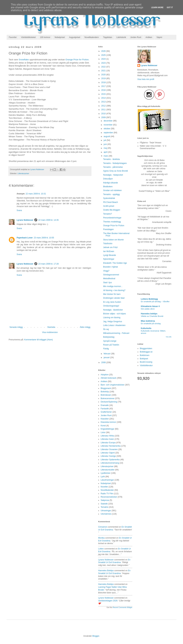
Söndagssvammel (111, 275)
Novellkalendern (92, 37)
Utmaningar (106, 511)
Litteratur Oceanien (109, 449)
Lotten (101, 549)
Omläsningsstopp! (111, 306)
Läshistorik (121, 37)
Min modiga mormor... (113, 286)
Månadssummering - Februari (116, 333)
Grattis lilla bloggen (112, 210)
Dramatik (105, 405)
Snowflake (24, 60)
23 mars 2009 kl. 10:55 (44, 238)
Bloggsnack (106, 388)
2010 (104, 114)
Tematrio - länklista (111, 159)
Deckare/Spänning (109, 402)
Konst (103, 426)
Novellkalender (107, 490)
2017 (104, 86)
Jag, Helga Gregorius (113, 322)
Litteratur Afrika (107, 436)
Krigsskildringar (107, 429)
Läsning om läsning (112, 318)
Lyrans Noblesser (25, 220)
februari (107, 354)
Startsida (51, 327)
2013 (104, 102)
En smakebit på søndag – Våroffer (155, 302)
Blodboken (108, 187)
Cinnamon (103, 527)
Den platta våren (148, 309)
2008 (104, 362)
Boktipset (144, 359)
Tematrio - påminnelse (113, 167)
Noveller (104, 487)
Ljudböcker (106, 473)
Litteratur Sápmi (108, 453)
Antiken (149, 37)
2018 (104, 82)
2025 (104, 55)
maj (106, 148)
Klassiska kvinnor (108, 422)
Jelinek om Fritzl (110, 247)
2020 (104, 75)
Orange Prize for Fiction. (77, 60)
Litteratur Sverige (108, 456)
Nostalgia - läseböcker (113, 310)
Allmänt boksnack (108, 378)
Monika (101, 538)
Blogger (96, 636)
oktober (107, 129)
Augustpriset (75, 37)
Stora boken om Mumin (113, 240)
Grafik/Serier (106, 412)
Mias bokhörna (148, 321)
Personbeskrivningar (112, 218)
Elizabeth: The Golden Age (115, 263)
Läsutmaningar (107, 480)
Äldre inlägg (85, 327)
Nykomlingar (109, 259)
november (108, 125)
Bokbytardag (109, 337)
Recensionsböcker (109, 497)
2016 (104, 90)
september (109, 133)
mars (106, 156)
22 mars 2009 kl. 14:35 (48, 220)
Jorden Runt (136, 37)
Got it (170, 7)
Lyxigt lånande (110, 255)
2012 (104, 106)
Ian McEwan (109, 251)
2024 (104, 59)
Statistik (104, 504)
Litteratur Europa (108, 443)
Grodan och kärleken (112, 190)
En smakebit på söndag (151, 323)
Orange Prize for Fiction (114, 226)
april (106, 152)
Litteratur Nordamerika (111, 446)
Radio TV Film (107, 494)
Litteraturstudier (108, 470)
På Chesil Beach (111, 202)
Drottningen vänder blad (114, 298)
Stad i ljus (107, 283)
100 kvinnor (45, 37)
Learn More (157, 7)
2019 (104, 78)
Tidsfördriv (108, 244)
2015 (104, 94)
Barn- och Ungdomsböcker (113, 385)
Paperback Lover (25, 238)
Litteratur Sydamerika (110, 460)
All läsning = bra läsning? (114, 290)
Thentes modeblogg (112, 222)
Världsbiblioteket (28, 37)
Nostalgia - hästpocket (113, 175)
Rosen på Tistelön (111, 345)
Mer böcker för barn (112, 294)
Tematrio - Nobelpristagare (115, 163)
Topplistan (108, 37)
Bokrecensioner (108, 398)
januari (107, 357)
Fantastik (105, 409)
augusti (107, 136)
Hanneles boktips (106, 571)
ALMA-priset (109, 206)
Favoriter (13, 37)
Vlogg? (106, 271)
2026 (104, 51)
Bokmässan (106, 395)
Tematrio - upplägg (111, 194)
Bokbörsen (145, 355)
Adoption (105, 375)
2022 (104, 67)
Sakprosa (105, 500)
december (108, 121)
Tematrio (104, 507)
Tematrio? (108, 214)
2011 (104, 110)
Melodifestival (109, 279)
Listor (103, 432)
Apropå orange (110, 341)
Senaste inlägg (16, 327)
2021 (104, 71)
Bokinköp (105, 392)
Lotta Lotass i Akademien (114, 325)
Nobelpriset (60, 37)
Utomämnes (106, 514)
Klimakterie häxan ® (150, 306)
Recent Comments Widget (123, 607)
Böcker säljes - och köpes (115, 314)
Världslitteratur (146, 365)
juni (105, 144)
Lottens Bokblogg (149, 299)
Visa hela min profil (146, 79)
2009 (104, 117)
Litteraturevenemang (110, 463)
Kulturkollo (146, 328)
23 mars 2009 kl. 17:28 (48, 264)
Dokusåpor (108, 179)
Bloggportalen (146, 348)
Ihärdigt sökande (111, 183)
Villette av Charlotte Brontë (152, 316)
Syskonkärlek (109, 198)
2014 (104, 98)
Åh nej (106, 329)
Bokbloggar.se (146, 352)
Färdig (106, 349)
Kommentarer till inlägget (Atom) (38, 340)
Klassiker (105, 419)
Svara (19, 210)
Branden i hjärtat (110, 267)
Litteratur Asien (107, 439)
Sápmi (159, 37)
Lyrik (103, 477)
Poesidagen (108, 229)
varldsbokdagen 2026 (108, 601)
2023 (104, 63)
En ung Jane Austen (112, 302)
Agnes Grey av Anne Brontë (116, 171)
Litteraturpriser (23, 173)
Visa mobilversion (50, 332)
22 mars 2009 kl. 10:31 (36, 194)
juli (105, 140)
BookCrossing (146, 362)
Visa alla (169, 337)
